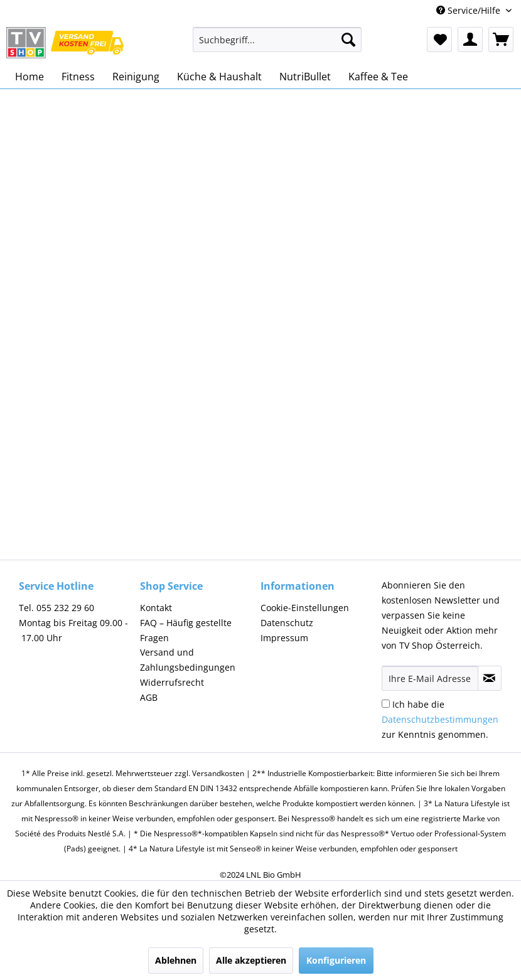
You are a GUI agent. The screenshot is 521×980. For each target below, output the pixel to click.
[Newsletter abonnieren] (490, 678)
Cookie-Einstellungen (305, 608)
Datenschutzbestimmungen (440, 719)
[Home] (30, 77)
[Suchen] (348, 40)
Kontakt (156, 608)
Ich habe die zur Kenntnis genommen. (440, 719)
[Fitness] (78, 77)
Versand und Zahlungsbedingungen (188, 660)
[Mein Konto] (470, 40)
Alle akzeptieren (251, 960)
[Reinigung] (136, 77)
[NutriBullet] (305, 77)
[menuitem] (277, 45)
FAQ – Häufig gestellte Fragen (186, 630)
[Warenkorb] (501, 40)
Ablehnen (176, 960)
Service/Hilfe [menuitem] (470, 10)
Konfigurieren (336, 960)
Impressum (284, 638)
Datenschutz (287, 623)
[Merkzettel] (439, 40)
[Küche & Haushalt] (219, 77)
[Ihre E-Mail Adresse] (430, 678)
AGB (149, 697)
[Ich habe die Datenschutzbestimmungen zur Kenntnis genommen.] (386, 704)
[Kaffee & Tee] (378, 77)
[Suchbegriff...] (277, 40)
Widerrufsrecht (172, 682)
